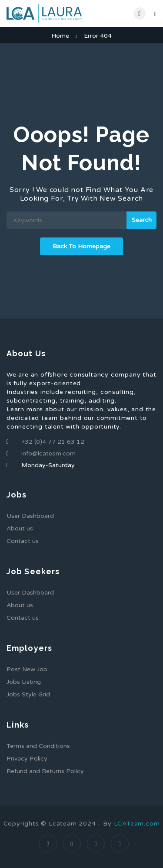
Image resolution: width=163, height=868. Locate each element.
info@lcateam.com (48, 454)
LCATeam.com (137, 824)
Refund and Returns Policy (45, 771)
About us (20, 528)
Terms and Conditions (38, 746)
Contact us (23, 541)
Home (60, 36)
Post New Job (27, 669)
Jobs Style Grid (28, 694)
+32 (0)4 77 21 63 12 (53, 442)
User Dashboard (30, 516)
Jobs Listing (24, 682)
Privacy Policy (27, 759)
